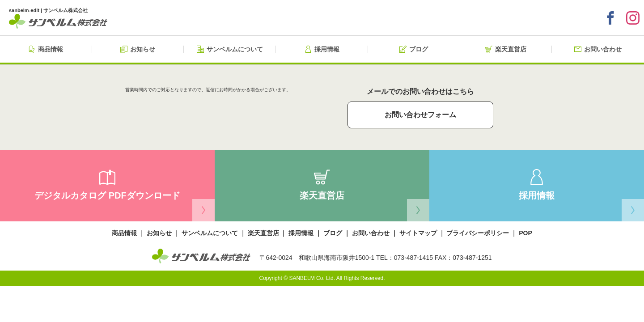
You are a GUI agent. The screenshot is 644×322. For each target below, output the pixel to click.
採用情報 (301, 233)
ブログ (333, 233)
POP (525, 233)
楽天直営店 (263, 233)
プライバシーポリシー (478, 233)
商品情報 (124, 233)
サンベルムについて (210, 233)
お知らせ (159, 233)
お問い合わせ (371, 233)
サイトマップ (418, 233)
